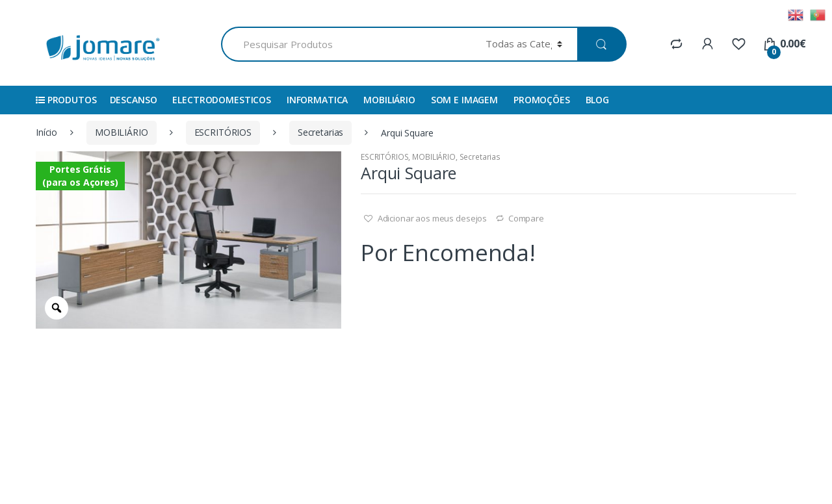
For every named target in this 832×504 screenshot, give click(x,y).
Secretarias (320, 132)
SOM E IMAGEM (464, 100)
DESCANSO (134, 100)
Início (46, 132)
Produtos (66, 100)
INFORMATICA (317, 100)
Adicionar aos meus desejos (431, 218)
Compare (526, 218)
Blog (597, 100)
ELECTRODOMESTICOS (222, 100)
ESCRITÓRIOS (223, 132)
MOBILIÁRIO (389, 100)
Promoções (542, 100)
